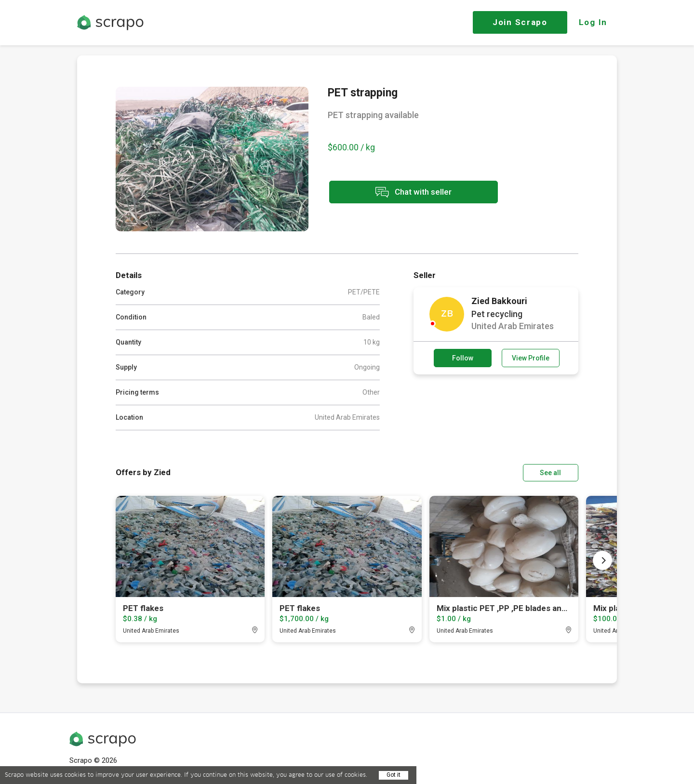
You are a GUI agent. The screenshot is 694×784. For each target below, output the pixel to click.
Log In (593, 22)
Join (520, 22)
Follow (463, 358)
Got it (394, 775)
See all (551, 473)
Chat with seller (414, 192)
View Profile (531, 358)
